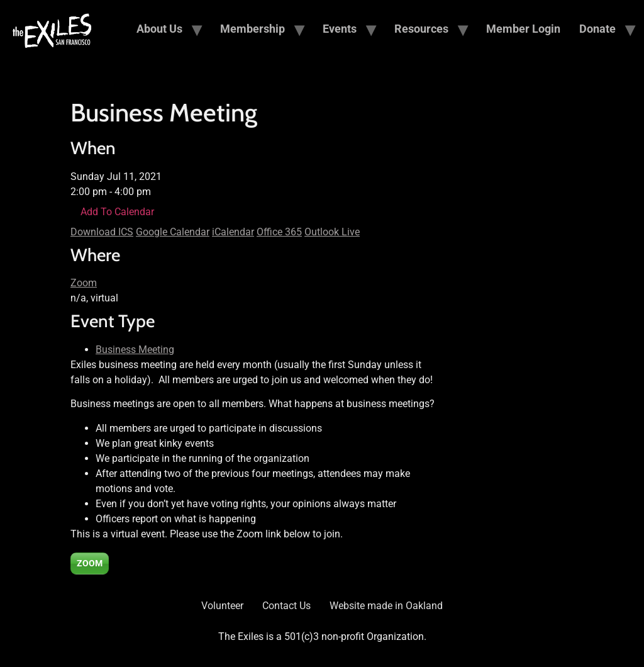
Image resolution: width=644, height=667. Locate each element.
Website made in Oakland (386, 606)
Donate (597, 29)
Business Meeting (135, 350)
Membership (253, 29)
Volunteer (222, 606)
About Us (159, 29)
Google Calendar (173, 232)
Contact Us (286, 606)
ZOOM (90, 563)
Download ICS (102, 232)
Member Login (523, 29)
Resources (421, 29)
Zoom (84, 283)
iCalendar (233, 232)
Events (340, 29)
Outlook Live (332, 232)
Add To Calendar (117, 212)
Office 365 (279, 232)
